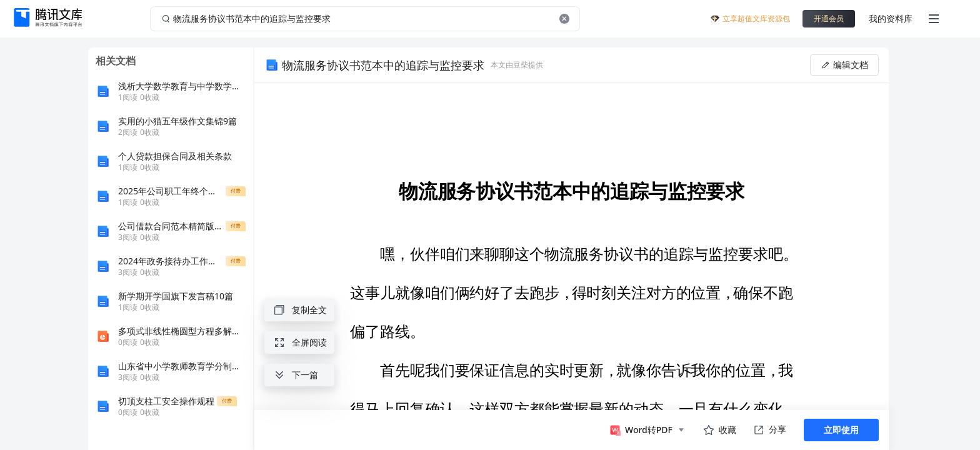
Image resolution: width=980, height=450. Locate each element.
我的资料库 (891, 18)
